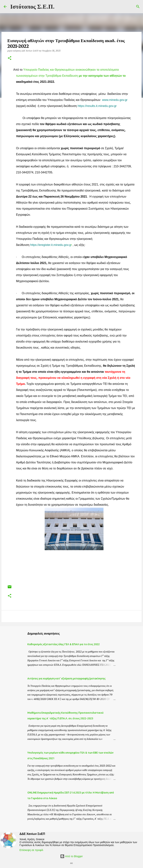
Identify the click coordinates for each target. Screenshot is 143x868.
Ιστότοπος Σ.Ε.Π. (32, 7)
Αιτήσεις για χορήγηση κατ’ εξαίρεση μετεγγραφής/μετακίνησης (66, 679)
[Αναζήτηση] (138, 7)
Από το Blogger (71, 856)
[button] (10, 58)
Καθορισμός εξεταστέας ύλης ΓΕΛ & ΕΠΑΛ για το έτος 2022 (64, 644)
